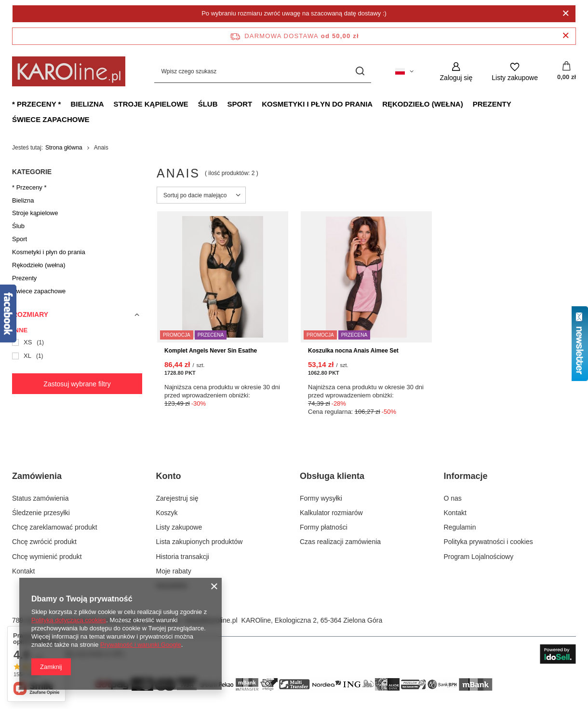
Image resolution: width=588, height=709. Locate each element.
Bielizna (87, 104)
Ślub (208, 104)
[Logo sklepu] (69, 71)
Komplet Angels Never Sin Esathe (211, 351)
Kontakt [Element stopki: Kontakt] (23, 571)
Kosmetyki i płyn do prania (317, 104)
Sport (240, 104)
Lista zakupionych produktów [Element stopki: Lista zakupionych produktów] (200, 542)
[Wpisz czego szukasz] (263, 72)
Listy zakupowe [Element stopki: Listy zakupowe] (179, 527)
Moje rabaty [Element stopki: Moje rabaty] (174, 571)
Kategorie (32, 172)
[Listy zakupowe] (515, 72)
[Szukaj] (360, 72)
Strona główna (64, 148)
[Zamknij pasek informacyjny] (566, 36)
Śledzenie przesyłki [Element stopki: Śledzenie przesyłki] (41, 513)
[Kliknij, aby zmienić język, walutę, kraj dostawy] (404, 71)
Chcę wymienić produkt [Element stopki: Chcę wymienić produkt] (47, 557)
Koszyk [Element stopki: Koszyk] (167, 513)
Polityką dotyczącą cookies (69, 620)
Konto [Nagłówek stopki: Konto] (169, 476)
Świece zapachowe (51, 119)
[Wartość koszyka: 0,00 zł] (567, 71)
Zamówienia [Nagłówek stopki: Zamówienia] (37, 476)
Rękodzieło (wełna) (422, 104)
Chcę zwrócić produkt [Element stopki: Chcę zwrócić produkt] (44, 542)
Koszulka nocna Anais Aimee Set (353, 351)
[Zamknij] (566, 14)
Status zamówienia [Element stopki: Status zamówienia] (40, 498)
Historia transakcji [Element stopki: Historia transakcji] (183, 557)
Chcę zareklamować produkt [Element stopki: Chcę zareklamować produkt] (55, 527)
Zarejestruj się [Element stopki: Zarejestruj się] (177, 498)
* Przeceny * (36, 104)
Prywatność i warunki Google (141, 645)
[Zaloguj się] (456, 72)
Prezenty (492, 104)
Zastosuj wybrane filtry (77, 384)
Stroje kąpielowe (151, 104)
